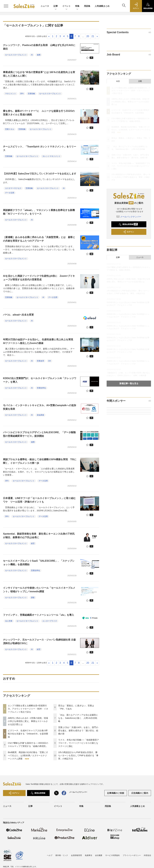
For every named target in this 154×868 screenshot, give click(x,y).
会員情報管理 (76, 855)
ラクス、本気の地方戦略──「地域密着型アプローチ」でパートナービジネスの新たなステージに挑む (79, 743)
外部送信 (147, 855)
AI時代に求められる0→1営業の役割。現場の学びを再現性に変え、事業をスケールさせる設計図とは (28, 721)
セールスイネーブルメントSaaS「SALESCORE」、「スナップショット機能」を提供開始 (39, 563)
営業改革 (40, 361)
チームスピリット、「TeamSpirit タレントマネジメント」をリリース (40, 148)
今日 (118, 81)
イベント (66, 6)
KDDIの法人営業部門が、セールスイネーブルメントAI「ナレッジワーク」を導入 (40, 380)
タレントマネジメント (51, 156)
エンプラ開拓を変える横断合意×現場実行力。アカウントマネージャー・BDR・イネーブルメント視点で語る (28, 709)
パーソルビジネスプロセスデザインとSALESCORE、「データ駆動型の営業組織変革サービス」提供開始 (39, 434)
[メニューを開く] (6, 6)
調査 (33, 598)
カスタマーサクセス (13, 188)
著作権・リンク (62, 855)
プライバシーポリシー (132, 855)
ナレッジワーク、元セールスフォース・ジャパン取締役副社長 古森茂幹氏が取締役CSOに (39, 641)
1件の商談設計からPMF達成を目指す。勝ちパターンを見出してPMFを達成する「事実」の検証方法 (78, 755)
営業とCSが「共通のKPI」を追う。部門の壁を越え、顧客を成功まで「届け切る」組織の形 (78, 731)
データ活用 (10, 193)
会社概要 (99, 855)
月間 (140, 81)
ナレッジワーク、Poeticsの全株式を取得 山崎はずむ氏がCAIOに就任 (39, 47)
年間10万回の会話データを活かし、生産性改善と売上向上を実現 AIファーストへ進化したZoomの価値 (39, 341)
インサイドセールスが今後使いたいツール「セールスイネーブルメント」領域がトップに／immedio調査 (39, 590)
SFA (22, 94)
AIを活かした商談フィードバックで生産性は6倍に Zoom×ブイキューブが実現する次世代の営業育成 (39, 278)
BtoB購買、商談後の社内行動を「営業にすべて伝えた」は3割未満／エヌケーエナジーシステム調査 (28, 755)
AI (32, 55)
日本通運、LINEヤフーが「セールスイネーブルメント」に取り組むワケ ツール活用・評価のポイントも (39, 500)
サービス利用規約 (112, 855)
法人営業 (9, 621)
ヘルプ (50, 855)
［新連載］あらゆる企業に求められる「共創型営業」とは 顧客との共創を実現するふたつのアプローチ (39, 239)
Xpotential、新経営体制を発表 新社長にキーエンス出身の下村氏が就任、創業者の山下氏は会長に (39, 536)
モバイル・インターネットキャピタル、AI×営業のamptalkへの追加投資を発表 (40, 407)
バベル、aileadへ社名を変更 (18, 315)
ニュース (45, 6)
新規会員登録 (128, 224)
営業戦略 (31, 94)
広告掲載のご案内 (140, 793)
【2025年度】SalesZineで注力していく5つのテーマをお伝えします (40, 174)
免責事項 (88, 855)
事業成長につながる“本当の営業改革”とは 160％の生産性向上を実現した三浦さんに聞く (39, 74)
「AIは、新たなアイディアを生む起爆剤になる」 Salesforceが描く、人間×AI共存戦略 (78, 718)
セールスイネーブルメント (16, 55)
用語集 (87, 6)
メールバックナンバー (129, 217)
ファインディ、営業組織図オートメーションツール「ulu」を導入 (38, 615)
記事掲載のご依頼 (116, 793)
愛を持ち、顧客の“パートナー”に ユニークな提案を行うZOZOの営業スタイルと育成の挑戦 (39, 113)
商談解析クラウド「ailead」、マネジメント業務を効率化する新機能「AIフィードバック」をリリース (39, 212)
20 (88, 36)
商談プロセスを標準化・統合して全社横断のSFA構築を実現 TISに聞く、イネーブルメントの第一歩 (40, 461)
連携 (39, 55)
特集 (77, 6)
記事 (56, 6)
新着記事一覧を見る (129, 383)
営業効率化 (41, 388)
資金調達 (40, 415)
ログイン (128, 232)
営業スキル (10, 129)
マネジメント (11, 94)
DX (50, 361)
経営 (33, 543)
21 (93, 36)
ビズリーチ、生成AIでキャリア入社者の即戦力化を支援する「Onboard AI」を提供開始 (28, 734)
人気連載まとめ (102, 6)
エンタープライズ (50, 621)
